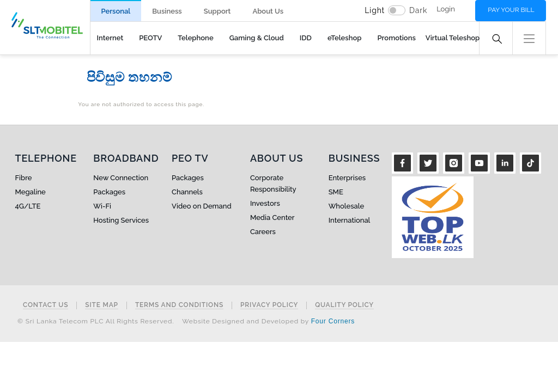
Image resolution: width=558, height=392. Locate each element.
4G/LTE (28, 206)
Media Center (272, 218)
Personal (116, 11)
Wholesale (346, 206)
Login (446, 9)
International (350, 220)
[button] (529, 37)
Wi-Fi (102, 206)
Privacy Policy (269, 305)
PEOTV (150, 38)
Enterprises (347, 178)
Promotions (396, 38)
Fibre (24, 178)
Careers (263, 232)
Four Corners (333, 321)
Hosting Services (121, 220)
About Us (268, 11)
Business (167, 11)
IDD (306, 38)
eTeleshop (345, 38)
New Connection (121, 178)
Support (217, 11)
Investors (265, 203)
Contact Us (46, 305)
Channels (187, 192)
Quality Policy (344, 305)
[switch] (397, 10)
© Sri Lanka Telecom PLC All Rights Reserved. (96, 321)
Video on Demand (202, 206)
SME (336, 192)
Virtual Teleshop (453, 38)
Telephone (195, 38)
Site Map (102, 305)
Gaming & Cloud (257, 38)
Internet (110, 38)
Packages (109, 192)
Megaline (31, 192)
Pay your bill (511, 10)
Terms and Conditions (179, 305)
